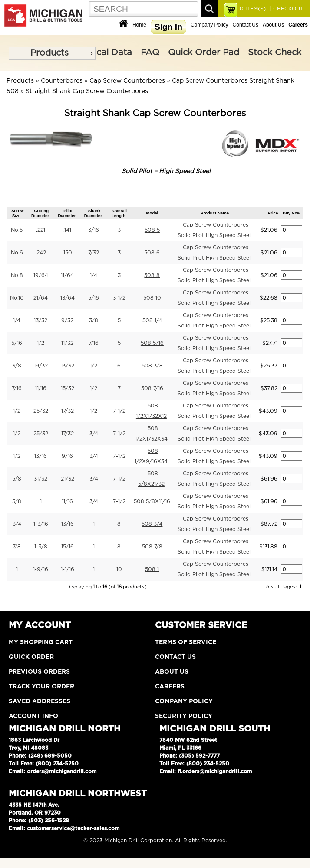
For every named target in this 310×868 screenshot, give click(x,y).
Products (49, 53)
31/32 (41, 479)
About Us (273, 25)
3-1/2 (119, 298)
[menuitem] (52, 53)
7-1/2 (119, 411)
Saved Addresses (40, 701)
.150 (67, 253)
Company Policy (209, 25)
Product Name (215, 213)
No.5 (17, 230)
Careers (170, 687)
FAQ (150, 53)
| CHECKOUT (286, 9)
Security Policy (184, 716)
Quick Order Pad (204, 53)
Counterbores (62, 81)
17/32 (68, 411)
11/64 (67, 275)
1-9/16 (41, 569)
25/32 (41, 411)
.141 (67, 230)
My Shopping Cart (41, 642)
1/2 (41, 343)
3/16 (94, 230)
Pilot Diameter (67, 213)
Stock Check (275, 53)
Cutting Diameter (40, 213)
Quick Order (31, 657)
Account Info (33, 716)
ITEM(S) (253, 9)
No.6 (17, 253)
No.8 (17, 275)
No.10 (17, 298)
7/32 (94, 253)
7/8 (17, 547)
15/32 (68, 388)
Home (139, 25)
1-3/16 (41, 524)
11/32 (67, 343)
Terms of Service (186, 642)
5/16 (94, 298)
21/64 (41, 298)
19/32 (41, 366)
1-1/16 (68, 569)
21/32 (68, 479)
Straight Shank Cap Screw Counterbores (87, 91)
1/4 (94, 275)
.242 (41, 253)
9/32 (67, 320)
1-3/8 (41, 547)
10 (119, 569)
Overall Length (119, 213)
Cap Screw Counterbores (127, 81)
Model (152, 213)
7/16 (94, 343)
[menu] (52, 53)
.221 (41, 230)
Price (273, 213)
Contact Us (246, 25)
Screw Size (17, 213)
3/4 (94, 434)
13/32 (41, 320)
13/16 (41, 456)
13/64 (68, 298)
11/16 (41, 388)
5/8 (17, 479)
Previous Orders (39, 672)
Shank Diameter (93, 213)
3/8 (94, 320)
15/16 (68, 547)
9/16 (67, 456)
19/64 (41, 275)
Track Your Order (41, 687)
